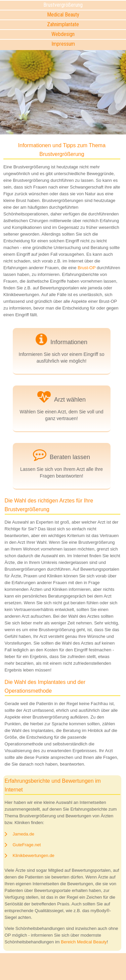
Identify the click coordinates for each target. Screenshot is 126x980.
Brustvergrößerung (63, 5)
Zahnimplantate (63, 24)
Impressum (63, 44)
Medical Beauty (63, 15)
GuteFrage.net (27, 845)
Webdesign (63, 34)
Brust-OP (87, 268)
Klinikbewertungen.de (34, 855)
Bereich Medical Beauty (84, 942)
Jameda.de (24, 834)
